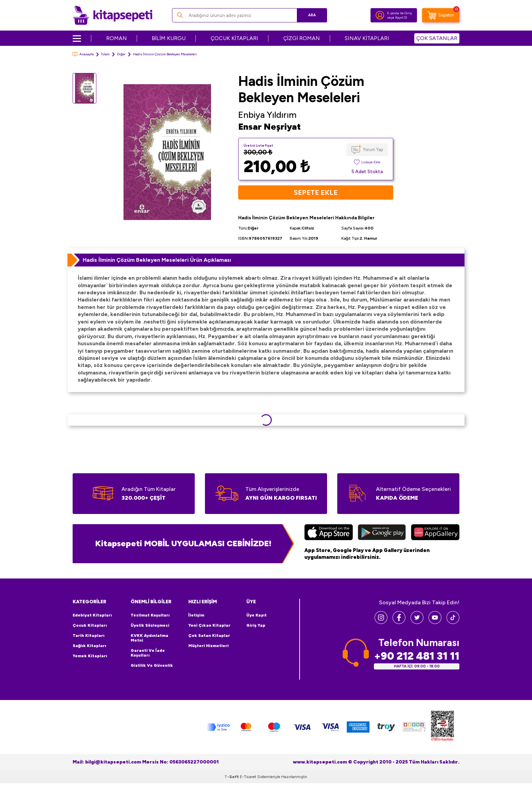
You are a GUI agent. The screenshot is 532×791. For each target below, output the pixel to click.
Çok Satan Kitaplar (209, 636)
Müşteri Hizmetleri (208, 646)
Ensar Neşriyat (269, 127)
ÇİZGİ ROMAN (302, 38)
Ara (312, 15)
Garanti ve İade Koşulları (148, 653)
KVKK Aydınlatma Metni (149, 638)
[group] (167, 152)
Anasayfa (83, 54)
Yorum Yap (373, 150)
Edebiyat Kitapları (92, 615)
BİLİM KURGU (169, 38)
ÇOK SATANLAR (437, 38)
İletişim (196, 615)
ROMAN (117, 38)
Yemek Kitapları (90, 656)
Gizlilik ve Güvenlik (152, 665)
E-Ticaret (248, 777)
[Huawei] (435, 533)
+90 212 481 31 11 (417, 656)
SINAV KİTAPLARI (367, 38)
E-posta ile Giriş (400, 13)
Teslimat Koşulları (150, 615)
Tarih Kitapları (89, 636)
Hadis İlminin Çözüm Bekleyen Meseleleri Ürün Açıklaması (157, 260)
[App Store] (329, 533)
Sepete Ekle (316, 192)
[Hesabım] (380, 15)
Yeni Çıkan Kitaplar (209, 625)
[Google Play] (382, 533)
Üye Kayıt (256, 615)
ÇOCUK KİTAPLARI (234, 38)
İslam (105, 54)
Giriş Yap (256, 625)
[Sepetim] (441, 15)
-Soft (232, 777)
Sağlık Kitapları (89, 646)
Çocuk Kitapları (90, 625)
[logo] (113, 15)
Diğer (121, 54)
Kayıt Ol (401, 17)
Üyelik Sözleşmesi (150, 625)
